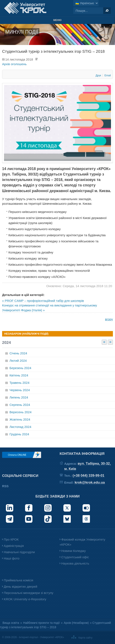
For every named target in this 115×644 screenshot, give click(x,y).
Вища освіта (11, 623)
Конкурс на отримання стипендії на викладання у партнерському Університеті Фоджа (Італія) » (50, 308)
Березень (20, 368)
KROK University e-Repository (25, 599)
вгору (109, 319)
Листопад (20, 427)
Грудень (19, 434)
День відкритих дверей (21, 587)
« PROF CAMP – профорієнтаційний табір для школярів (43, 301)
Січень (18, 353)
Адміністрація (14, 546)
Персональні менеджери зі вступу (29, 593)
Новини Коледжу (74, 551)
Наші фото (12, 558)
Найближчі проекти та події (41, 623)
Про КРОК (11, 539)
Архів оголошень (14, 64)
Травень (19, 383)
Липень (19, 397)
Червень (20, 390)
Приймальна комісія (19, 580)
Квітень (19, 375)
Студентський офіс (75, 557)
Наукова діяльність (75, 563)
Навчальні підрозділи (19, 552)
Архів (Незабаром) (76, 623)
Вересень (21, 412)
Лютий (18, 361)
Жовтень (20, 419)
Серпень (20, 405)
